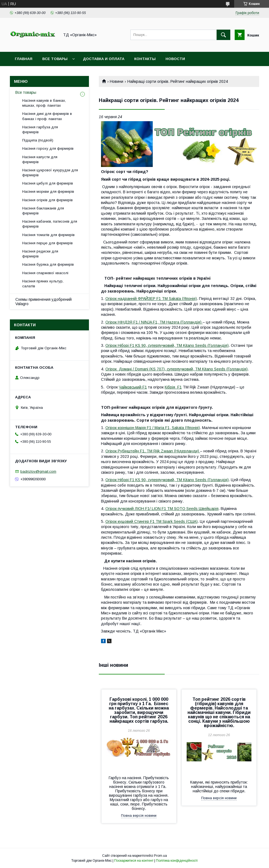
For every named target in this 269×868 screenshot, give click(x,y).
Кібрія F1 (173, 387)
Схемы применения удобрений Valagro (44, 302)
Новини (117, 81)
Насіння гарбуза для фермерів (40, 130)
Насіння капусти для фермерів (40, 159)
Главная (24, 59)
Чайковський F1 (133, 387)
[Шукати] (223, 35)
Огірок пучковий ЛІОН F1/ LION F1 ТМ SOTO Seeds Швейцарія (162, 509)
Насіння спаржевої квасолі (45, 273)
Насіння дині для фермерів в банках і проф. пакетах (47, 116)
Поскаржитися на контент (134, 861)
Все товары (55, 59)
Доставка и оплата (104, 59)
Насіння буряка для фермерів (48, 264)
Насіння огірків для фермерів (47, 200)
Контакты (145, 59)
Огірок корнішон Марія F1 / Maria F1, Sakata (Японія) (153, 428)
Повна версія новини (139, 815)
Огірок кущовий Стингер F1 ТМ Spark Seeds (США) (152, 521)
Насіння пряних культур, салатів (43, 284)
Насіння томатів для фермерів (48, 235)
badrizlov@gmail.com (38, 471)
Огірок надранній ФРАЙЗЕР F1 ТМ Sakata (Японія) (151, 299)
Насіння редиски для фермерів (40, 254)
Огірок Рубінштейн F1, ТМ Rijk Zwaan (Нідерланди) (153, 451)
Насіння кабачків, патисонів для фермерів (50, 224)
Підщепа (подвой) (38, 140)
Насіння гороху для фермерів (48, 148)
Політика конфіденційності (177, 861)
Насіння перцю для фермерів (47, 243)
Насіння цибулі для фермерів (48, 183)
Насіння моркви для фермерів (48, 192)
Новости (175, 59)
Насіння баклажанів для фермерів (43, 211)
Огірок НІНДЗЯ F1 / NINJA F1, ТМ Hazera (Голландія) (154, 322)
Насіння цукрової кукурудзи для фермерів (50, 173)
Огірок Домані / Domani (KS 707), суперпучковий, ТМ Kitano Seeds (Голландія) (176, 369)
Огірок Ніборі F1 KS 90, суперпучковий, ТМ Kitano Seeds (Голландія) (167, 345)
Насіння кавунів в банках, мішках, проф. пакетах (44, 103)
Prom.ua (160, 856)
